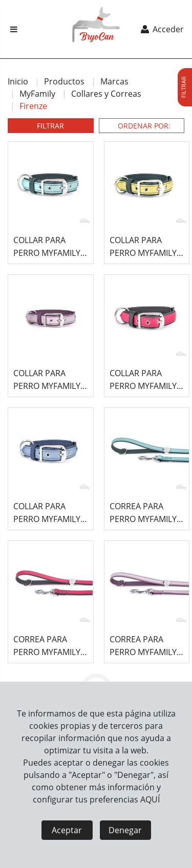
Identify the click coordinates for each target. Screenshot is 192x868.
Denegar (125, 830)
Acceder (162, 29)
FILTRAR (50, 126)
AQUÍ (150, 799)
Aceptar (67, 830)
